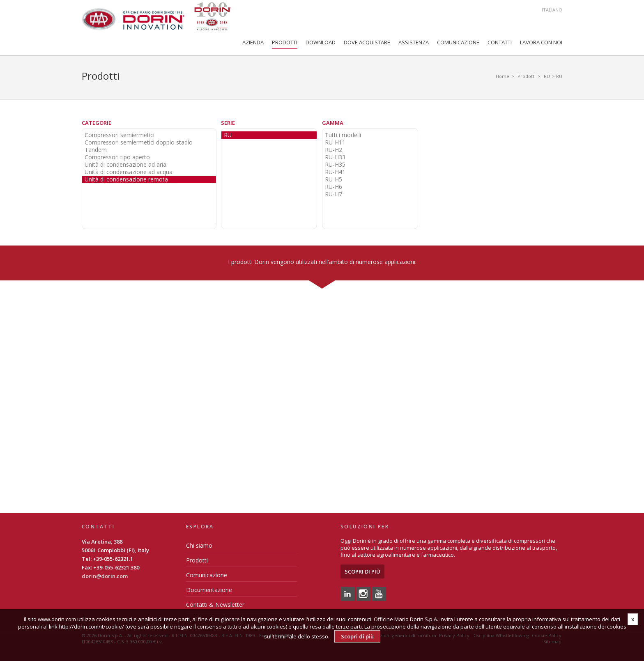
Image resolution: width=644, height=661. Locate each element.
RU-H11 (335, 142)
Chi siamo (199, 545)
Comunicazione (458, 42)
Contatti (500, 42)
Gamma (333, 123)
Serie (228, 123)
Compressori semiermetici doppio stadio (139, 142)
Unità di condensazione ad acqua (129, 172)
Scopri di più (362, 571)
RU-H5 (333, 179)
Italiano (552, 10)
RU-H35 (335, 165)
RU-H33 (335, 157)
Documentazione (209, 590)
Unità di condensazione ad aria (125, 165)
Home (503, 76)
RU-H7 (333, 194)
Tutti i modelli (343, 135)
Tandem (96, 150)
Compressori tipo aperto (117, 157)
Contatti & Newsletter (215, 605)
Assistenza (414, 42)
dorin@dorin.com (105, 576)
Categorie (97, 123)
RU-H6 (333, 187)
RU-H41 (335, 172)
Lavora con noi (541, 42)
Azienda (253, 42)
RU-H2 (333, 150)
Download (321, 42)
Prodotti (285, 42)
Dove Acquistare (367, 42)
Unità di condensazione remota (126, 179)
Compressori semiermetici (120, 135)
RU (547, 76)
